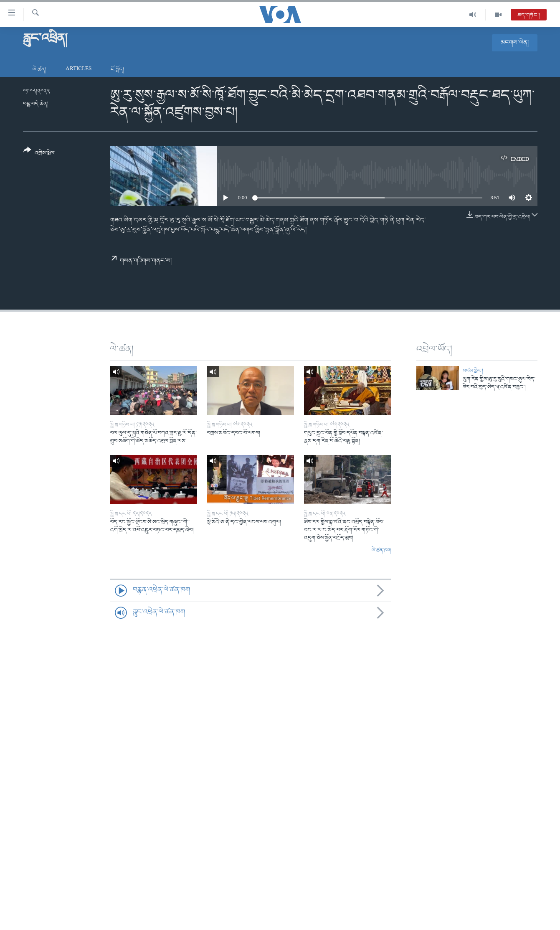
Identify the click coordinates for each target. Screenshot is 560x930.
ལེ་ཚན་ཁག (381, 551)
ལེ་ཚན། (39, 70)
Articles (79, 70)
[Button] (40, 154)
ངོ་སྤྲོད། (117, 70)
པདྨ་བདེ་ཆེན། (36, 104)
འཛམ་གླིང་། (473, 371)
